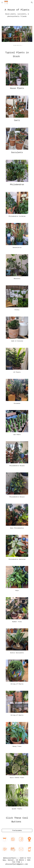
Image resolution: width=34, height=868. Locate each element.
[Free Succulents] (17, 830)
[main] (17, 14)
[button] (2, 2)
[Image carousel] (17, 36)
